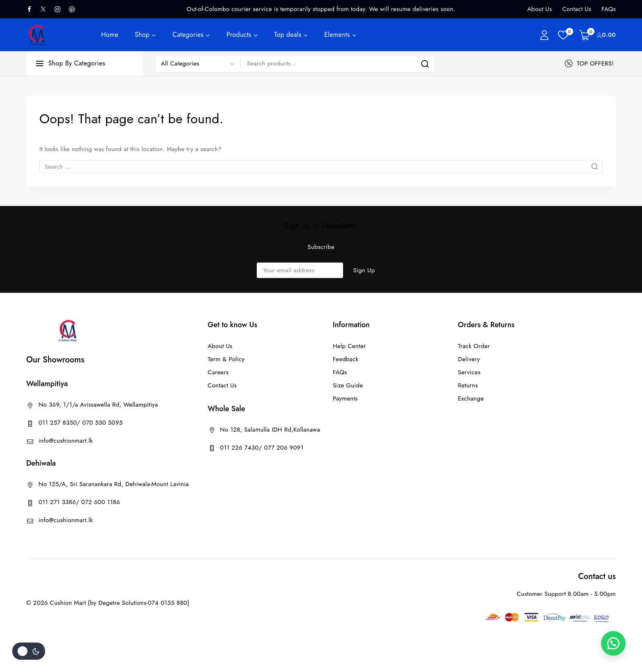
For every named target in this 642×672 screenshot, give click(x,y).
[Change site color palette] (29, 651)
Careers (218, 372)
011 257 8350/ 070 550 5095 (81, 423)
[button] (613, 643)
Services (469, 372)
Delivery (469, 359)
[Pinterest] (75, 9)
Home (110, 35)
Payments (345, 398)
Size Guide (348, 385)
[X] (47, 9)
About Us (540, 9)
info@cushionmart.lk (66, 441)
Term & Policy (226, 359)
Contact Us (577, 9)
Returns (468, 385)
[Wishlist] (565, 35)
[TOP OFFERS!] (590, 63)
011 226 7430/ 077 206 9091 (262, 448)
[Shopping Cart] (598, 35)
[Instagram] (61, 9)
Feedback (346, 359)
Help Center (349, 346)
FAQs (609, 9)
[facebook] (32, 9)
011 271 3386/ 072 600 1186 (79, 502)
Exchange (471, 398)
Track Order (474, 346)
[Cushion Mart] (37, 35)
